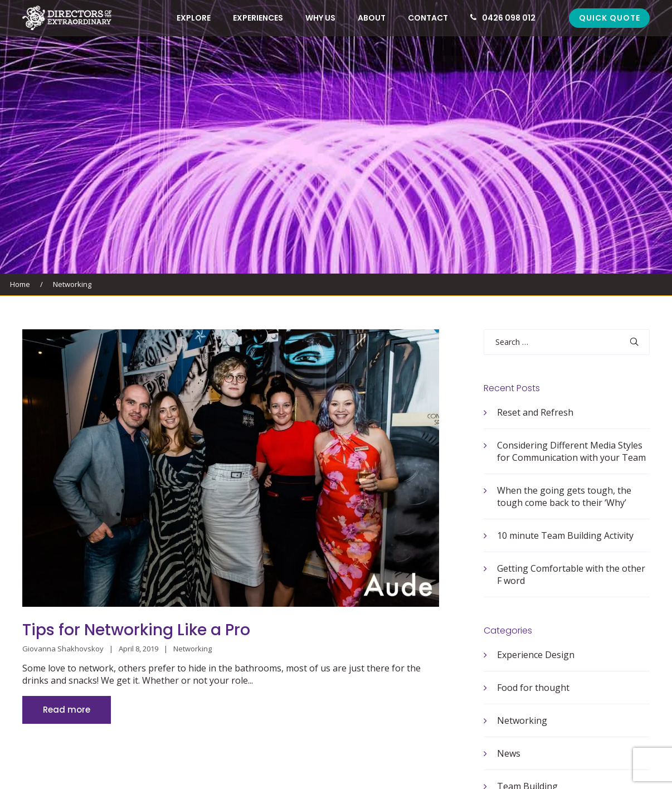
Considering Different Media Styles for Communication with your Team (571, 451)
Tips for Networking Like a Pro (136, 630)
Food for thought (533, 688)
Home (20, 284)
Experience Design (536, 655)
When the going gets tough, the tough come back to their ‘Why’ (564, 496)
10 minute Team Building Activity (565, 535)
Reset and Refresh (535, 412)
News (509, 753)
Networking (72, 284)
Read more (67, 710)
